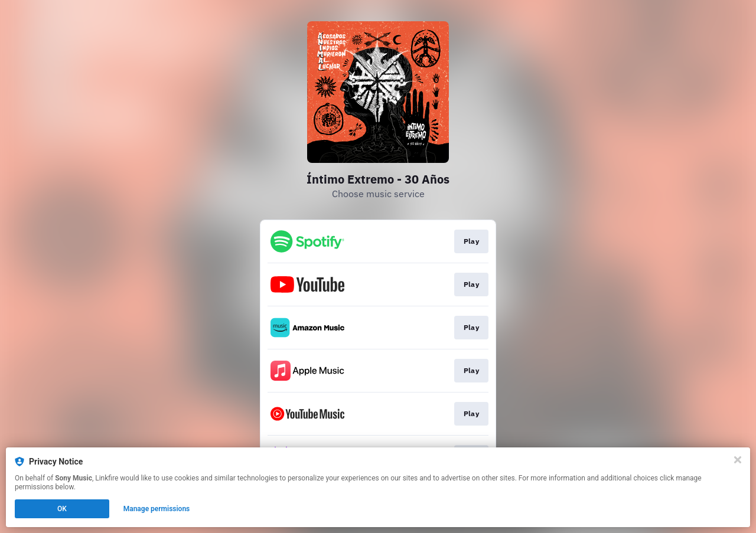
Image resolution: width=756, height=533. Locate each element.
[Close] (738, 460)
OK (62, 509)
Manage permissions (157, 509)
